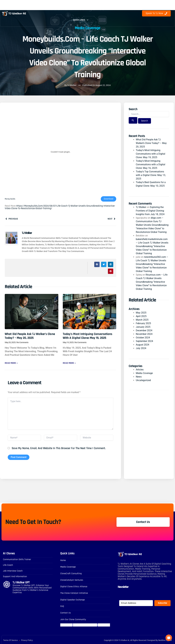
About (82, 7)
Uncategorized (143, 380)
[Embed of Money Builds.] (60, 152)
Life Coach (8, 565)
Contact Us (66, 613)
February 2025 (143, 323)
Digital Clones (46, 7)
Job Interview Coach (13, 571)
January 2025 (143, 327)
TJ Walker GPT (21, 583)
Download (109, 199)
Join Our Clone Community (73, 619)
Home (63, 560)
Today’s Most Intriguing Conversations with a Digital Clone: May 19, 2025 (88, 336)
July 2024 (141, 348)
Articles (140, 370)
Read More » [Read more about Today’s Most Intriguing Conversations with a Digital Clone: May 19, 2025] (69, 363)
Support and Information (15, 577)
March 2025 (142, 320)
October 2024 (143, 338)
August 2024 (142, 345)
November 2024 (144, 334)
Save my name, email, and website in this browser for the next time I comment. (59, 448)
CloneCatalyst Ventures (72, 580)
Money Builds (10, 199)
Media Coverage (88, 28)
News (139, 377)
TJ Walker (141, 207)
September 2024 (144, 341)
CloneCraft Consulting (71, 574)
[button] (97, 264)
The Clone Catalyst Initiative (74, 593)
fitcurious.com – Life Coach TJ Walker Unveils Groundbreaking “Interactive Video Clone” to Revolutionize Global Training (152, 282)
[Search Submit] (133, 120)
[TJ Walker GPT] (7, 585)
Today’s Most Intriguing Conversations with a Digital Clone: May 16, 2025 (151, 164)
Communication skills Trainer (17, 560)
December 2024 (144, 330)
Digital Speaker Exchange (73, 600)
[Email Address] (136, 603)
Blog (117, 7)
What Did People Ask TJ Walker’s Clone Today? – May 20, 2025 (30, 336)
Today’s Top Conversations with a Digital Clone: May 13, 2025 (151, 175)
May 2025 (141, 313)
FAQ (67, 7)
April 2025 (141, 316)
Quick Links (81, 20)
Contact (99, 7)
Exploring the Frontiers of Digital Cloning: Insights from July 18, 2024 (150, 211)
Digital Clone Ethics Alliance (74, 587)
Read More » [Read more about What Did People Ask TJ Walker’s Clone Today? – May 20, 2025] (11, 363)
